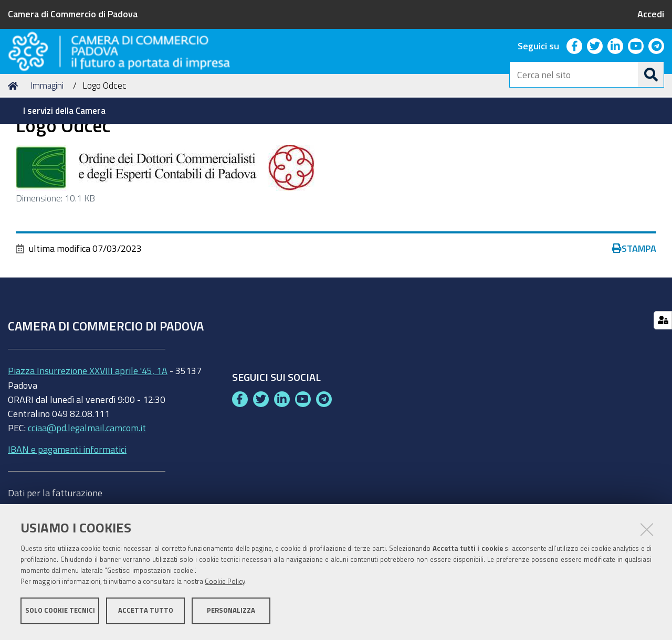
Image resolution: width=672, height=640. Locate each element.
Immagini (47, 149)
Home (15, 149)
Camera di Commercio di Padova (73, 14)
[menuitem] (66, 111)
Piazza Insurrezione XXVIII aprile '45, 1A (88, 433)
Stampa (634, 312)
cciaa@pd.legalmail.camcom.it (87, 490)
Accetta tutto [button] (146, 612)
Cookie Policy (225, 584)
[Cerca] (651, 74)
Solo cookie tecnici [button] (60, 612)
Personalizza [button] (231, 612)
